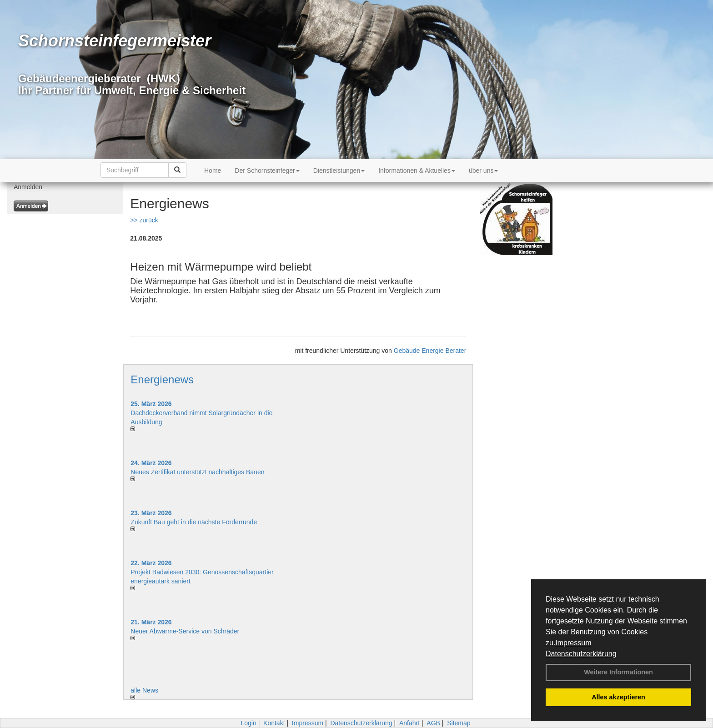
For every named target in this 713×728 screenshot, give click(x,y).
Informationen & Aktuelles (417, 171)
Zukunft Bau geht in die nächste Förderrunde (194, 522)
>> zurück (144, 220)
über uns (483, 171)
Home (213, 171)
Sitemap (459, 723)
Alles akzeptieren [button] (618, 697)
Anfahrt (409, 723)
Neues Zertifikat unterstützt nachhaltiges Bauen (197, 472)
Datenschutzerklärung (581, 654)
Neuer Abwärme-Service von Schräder (185, 631)
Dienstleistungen (339, 171)
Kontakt (274, 723)
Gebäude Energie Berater (430, 351)
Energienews (162, 379)
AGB (433, 723)
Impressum (573, 643)
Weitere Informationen (618, 672)
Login (248, 723)
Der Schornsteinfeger (267, 171)
